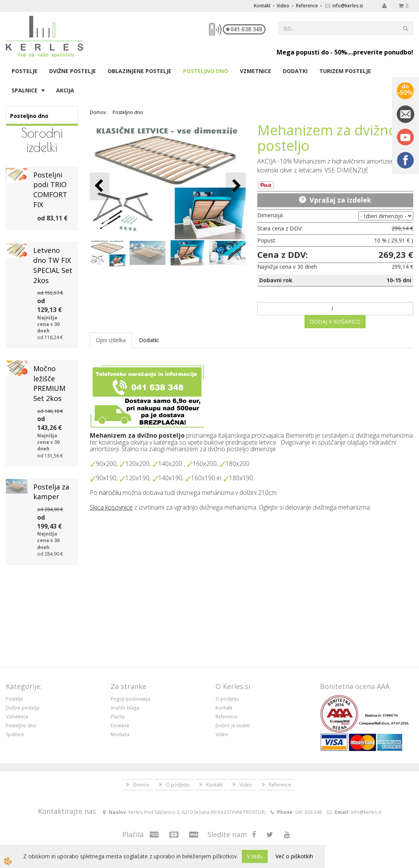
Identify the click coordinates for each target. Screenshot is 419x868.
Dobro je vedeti (233, 726)
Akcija (65, 90)
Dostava (120, 726)
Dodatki (295, 71)
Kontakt (262, 6)
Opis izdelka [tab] (111, 340)
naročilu (110, 493)
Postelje (25, 71)
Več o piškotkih (294, 856)
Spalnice (25, 90)
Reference (307, 6)
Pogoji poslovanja (130, 699)
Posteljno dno (206, 71)
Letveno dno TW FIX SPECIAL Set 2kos (53, 265)
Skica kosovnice (111, 507)
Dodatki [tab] (149, 340)
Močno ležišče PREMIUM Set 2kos (49, 383)
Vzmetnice (256, 71)
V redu (255, 856)
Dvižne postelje (73, 71)
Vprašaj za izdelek (340, 200)
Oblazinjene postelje (139, 71)
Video (283, 6)
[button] (236, 186)
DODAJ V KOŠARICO (335, 321)
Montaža (120, 734)
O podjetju (227, 699)
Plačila (118, 717)
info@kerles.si (348, 6)
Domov (98, 112)
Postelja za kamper (51, 492)
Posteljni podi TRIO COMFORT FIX (50, 190)
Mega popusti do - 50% (312, 52)
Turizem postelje (345, 71)
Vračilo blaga (125, 708)
